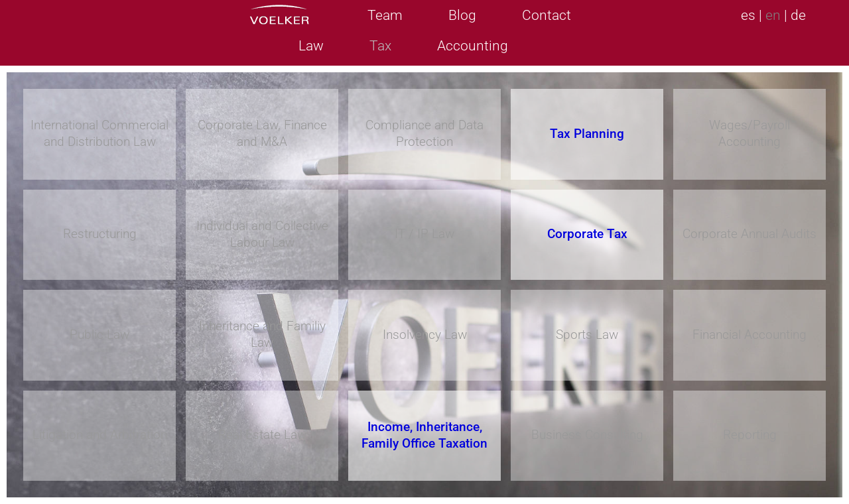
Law (311, 46)
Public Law (99, 335)
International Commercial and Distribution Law (99, 133)
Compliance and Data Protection (424, 133)
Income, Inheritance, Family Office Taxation (424, 435)
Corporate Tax (587, 234)
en (773, 15)
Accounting (473, 46)
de (798, 15)
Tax (380, 46)
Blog (462, 15)
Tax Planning (587, 134)
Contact (547, 15)
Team (385, 15)
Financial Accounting (750, 335)
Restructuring (100, 234)
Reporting (750, 435)
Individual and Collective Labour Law (262, 234)
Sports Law (587, 335)
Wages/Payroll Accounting (750, 133)
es (748, 15)
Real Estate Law (262, 435)
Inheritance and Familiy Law (262, 334)
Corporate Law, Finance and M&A (262, 133)
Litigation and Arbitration (100, 435)
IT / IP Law (424, 234)
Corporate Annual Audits (750, 234)
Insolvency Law (425, 335)
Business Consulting (587, 435)
